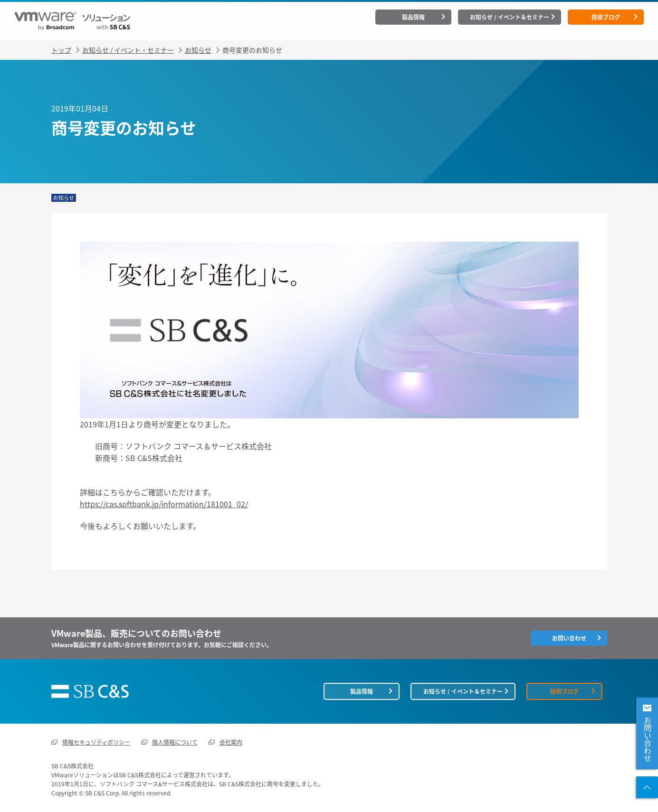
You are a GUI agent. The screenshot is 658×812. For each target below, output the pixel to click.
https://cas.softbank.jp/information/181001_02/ (164, 504)
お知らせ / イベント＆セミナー (510, 17)
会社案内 (231, 742)
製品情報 (413, 17)
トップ (61, 50)
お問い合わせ (648, 739)
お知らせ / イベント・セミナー (128, 50)
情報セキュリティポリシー (96, 742)
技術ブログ (606, 17)
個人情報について (175, 742)
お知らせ (198, 50)
